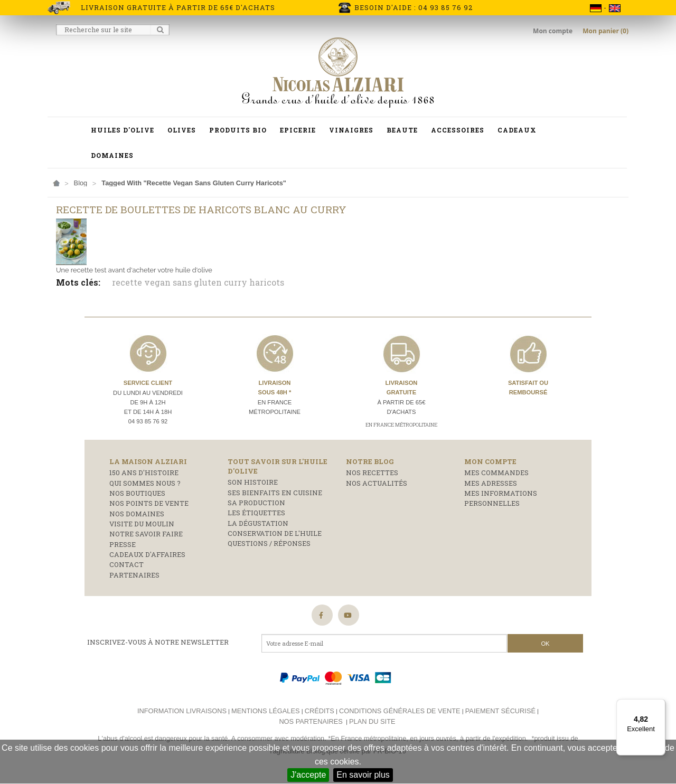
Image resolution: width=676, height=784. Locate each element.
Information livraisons (182, 711)
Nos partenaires (311, 721)
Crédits (320, 711)
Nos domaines (137, 514)
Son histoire (253, 482)
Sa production (256, 503)
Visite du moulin (142, 524)
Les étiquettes (256, 513)
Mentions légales (265, 711)
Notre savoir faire (146, 534)
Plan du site (372, 721)
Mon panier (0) (605, 31)
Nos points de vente (149, 503)
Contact (126, 564)
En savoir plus (363, 775)
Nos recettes (372, 473)
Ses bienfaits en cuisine (275, 493)
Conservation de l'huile (275, 533)
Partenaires (134, 575)
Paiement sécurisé (500, 711)
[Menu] (659, 705)
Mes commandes (496, 473)
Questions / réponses (269, 543)
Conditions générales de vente (400, 711)
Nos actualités (377, 483)
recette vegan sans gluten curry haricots (198, 282)
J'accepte (308, 775)
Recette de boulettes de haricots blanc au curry (201, 209)
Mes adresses (491, 483)
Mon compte (553, 31)
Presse (123, 544)
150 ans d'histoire (144, 473)
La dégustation (258, 523)
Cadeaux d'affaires (147, 554)
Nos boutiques (137, 493)
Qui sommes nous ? (145, 483)
